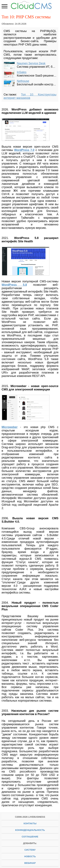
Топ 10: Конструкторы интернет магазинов (30, 96)
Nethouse (23, 81)
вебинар (30, 863)
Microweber (10, 427)
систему (30, 850)
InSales (22, 72)
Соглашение (30, 837)
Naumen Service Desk (31, 63)
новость (30, 856)
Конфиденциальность (30, 830)
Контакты (30, 823)
